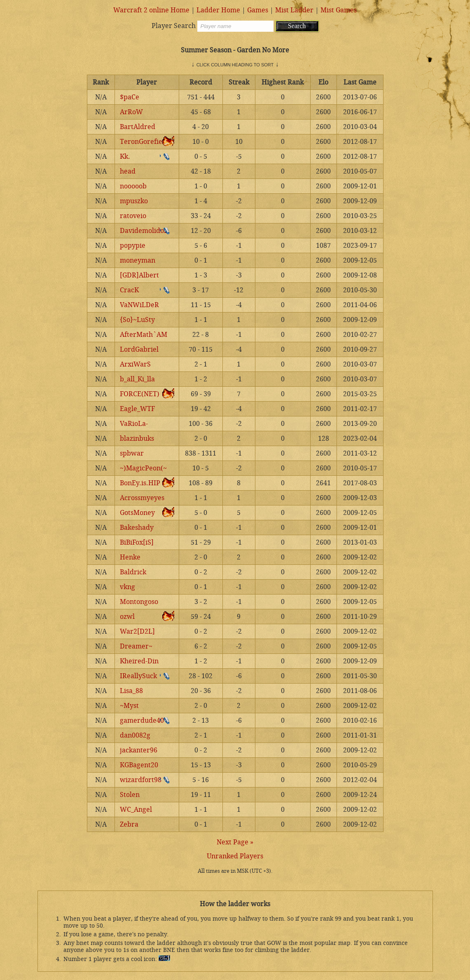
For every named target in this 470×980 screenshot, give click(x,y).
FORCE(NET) (140, 394)
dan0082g (135, 735)
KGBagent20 (139, 765)
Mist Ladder (294, 10)
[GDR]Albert (139, 275)
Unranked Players (235, 856)
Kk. (125, 156)
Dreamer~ (136, 646)
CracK (129, 290)
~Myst (129, 706)
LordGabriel (139, 349)
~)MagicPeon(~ (143, 468)
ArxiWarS (135, 364)
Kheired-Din (139, 661)
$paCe (130, 97)
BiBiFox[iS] (137, 542)
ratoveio (133, 216)
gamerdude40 (142, 720)
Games (258, 10)
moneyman (138, 260)
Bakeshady (137, 528)
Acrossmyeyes (142, 498)
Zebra (129, 824)
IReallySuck (138, 676)
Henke (130, 557)
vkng (127, 587)
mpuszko (134, 201)
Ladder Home (218, 10)
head (128, 171)
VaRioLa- (134, 424)
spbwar (132, 453)
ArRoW (131, 112)
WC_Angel (136, 810)
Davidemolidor (144, 231)
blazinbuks (137, 438)
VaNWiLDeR (139, 305)
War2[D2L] (137, 631)
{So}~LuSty (137, 320)
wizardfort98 (141, 780)
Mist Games (339, 10)
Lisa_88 (131, 691)
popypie (133, 246)
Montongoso (139, 602)
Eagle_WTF (137, 409)
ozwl (127, 617)
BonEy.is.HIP (140, 483)
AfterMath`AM (144, 335)
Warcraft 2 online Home (151, 10)
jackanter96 (139, 750)
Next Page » (235, 842)
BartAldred (138, 127)
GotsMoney (137, 513)
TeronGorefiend (145, 142)
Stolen (130, 795)
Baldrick (133, 572)
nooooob (133, 186)
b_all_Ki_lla (137, 379)
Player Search (174, 26)
